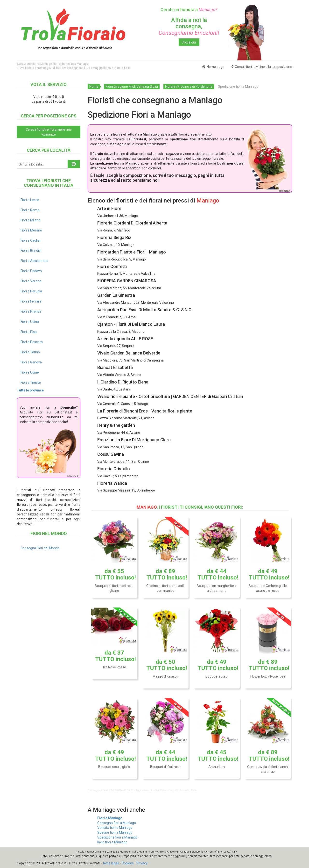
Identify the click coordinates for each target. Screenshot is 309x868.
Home (94, 87)
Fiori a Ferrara (31, 301)
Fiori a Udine (30, 322)
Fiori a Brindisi (31, 251)
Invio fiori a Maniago (112, 842)
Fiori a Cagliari (31, 240)
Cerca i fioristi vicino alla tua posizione (262, 67)
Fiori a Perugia (31, 291)
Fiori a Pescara (32, 342)
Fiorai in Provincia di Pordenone (189, 87)
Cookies (128, 863)
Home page (213, 67)
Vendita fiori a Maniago (115, 828)
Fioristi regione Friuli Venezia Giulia (132, 87)
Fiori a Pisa (29, 332)
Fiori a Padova (31, 271)
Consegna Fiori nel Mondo (40, 548)
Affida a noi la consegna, (189, 26)
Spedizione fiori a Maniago (117, 837)
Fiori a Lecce (30, 200)
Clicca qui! (189, 42)
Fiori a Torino (30, 352)
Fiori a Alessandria (34, 261)
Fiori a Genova (31, 362)
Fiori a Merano (31, 230)
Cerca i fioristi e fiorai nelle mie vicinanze (49, 132)
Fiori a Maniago (110, 818)
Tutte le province (30, 390)
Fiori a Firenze (31, 311)
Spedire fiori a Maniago (115, 832)
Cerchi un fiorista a (189, 10)
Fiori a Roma (30, 210)
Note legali (111, 863)
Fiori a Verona (31, 281)
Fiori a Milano (30, 220)
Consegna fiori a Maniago (117, 823)
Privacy (142, 863)
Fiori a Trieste (31, 383)
